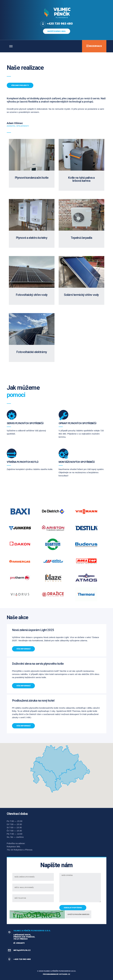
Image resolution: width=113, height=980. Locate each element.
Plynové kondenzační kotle (32, 178)
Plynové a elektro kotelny (32, 238)
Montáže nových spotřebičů (77, 462)
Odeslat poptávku (73, 908)
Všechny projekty (20, 85)
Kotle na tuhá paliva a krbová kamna (81, 179)
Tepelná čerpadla (81, 238)
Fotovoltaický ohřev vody (32, 295)
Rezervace (94, 46)
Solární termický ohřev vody (81, 295)
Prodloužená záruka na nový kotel (33, 701)
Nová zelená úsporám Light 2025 (33, 630)
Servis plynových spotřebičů (25, 423)
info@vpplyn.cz (22, 950)
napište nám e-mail (57, 31)
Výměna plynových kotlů (23, 462)
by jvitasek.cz (63, 974)
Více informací (23, 649)
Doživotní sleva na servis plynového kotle (38, 664)
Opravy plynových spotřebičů (78, 423)
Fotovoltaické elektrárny (32, 352)
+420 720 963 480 (22, 959)
